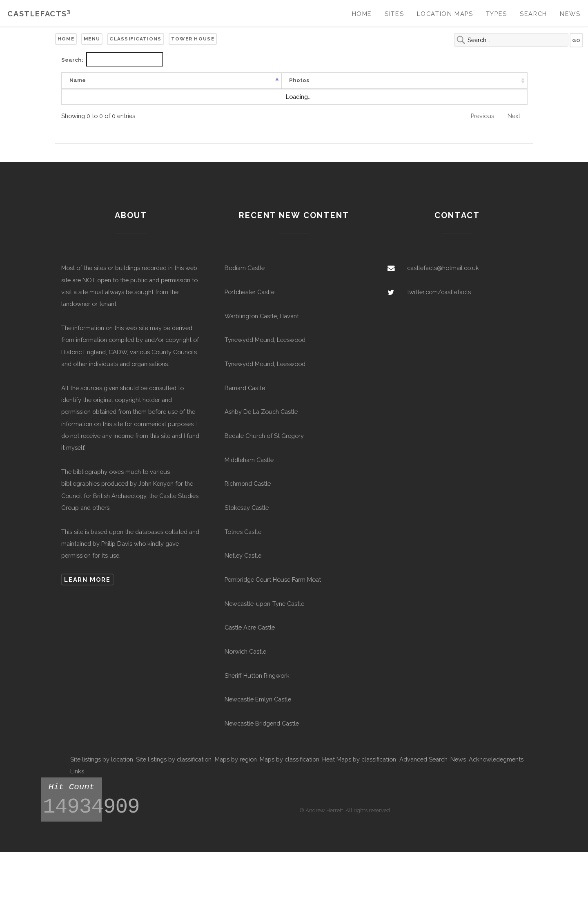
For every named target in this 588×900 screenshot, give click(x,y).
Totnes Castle (243, 532)
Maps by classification (290, 759)
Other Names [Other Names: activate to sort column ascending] (324, 80)
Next (514, 116)
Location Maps (445, 14)
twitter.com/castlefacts (439, 292)
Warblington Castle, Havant (262, 316)
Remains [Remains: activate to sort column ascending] (267, 80)
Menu (92, 39)
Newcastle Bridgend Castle (262, 723)
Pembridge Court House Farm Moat (273, 580)
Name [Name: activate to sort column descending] (78, 80)
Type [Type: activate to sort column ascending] (163, 80)
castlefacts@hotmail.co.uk (443, 268)
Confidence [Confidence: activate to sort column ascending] (210, 80)
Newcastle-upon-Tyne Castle (264, 604)
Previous (482, 116)
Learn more (87, 580)
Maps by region (236, 759)
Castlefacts (39, 14)
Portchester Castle (249, 292)
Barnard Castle (245, 388)
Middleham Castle (249, 460)
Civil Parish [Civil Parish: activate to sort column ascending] (389, 80)
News (570, 14)
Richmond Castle (248, 483)
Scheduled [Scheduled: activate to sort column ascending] (491, 80)
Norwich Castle (245, 651)
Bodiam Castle (245, 268)
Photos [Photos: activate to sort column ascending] (120, 80)
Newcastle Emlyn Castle (258, 699)
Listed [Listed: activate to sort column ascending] (442, 80)
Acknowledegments (496, 759)
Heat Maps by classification (359, 759)
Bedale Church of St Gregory (264, 436)
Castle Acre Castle (250, 627)
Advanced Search (423, 759)
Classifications (135, 39)
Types (497, 14)
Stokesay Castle (247, 508)
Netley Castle (243, 555)
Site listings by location (102, 759)
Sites (394, 14)
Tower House (193, 39)
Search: (112, 59)
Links (77, 771)
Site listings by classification (174, 759)
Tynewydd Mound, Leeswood (265, 340)
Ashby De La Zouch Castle (261, 412)
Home (362, 14)
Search (533, 14)
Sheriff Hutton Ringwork (257, 676)
